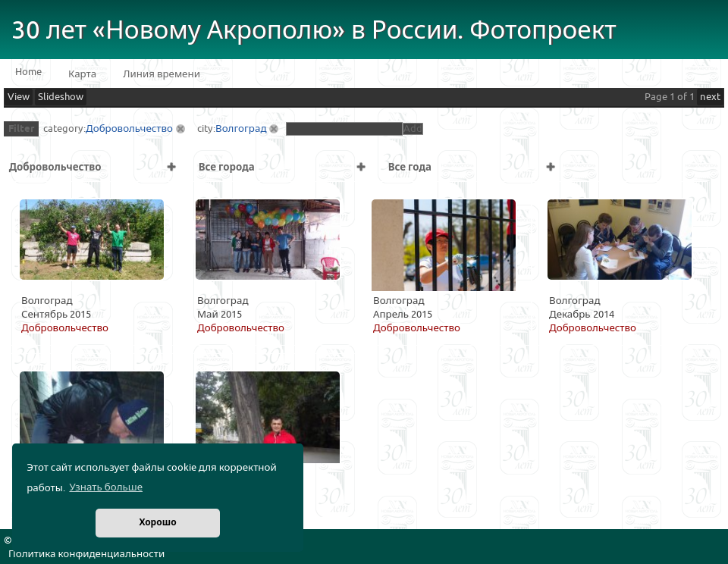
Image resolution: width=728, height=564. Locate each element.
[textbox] (344, 129)
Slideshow (61, 97)
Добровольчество (129, 129)
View (19, 97)
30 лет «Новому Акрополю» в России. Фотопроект (314, 31)
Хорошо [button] (157, 523)
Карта (82, 74)
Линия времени (162, 74)
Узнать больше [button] (106, 487)
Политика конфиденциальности (86, 554)
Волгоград (241, 129)
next (710, 97)
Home (28, 72)
